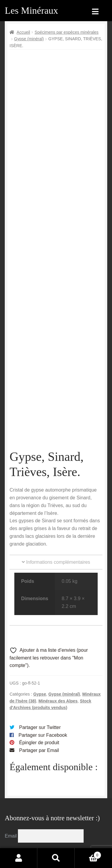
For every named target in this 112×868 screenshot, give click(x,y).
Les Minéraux (32, 10)
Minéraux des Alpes (58, 598)
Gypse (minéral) (29, 39)
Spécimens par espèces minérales (67, 32)
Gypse (40, 591)
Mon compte (19, 858)
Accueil (23, 32)
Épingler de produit (39, 640)
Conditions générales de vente (52, 807)
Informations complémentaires (56, 460)
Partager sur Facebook (43, 633)
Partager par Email (39, 648)
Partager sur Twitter (40, 625)
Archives (47, 788)
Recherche (56, 858)
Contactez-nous (55, 836)
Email (11, 733)
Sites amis (49, 825)
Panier (88, 854)
